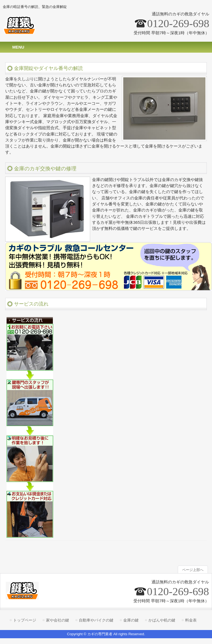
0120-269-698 (178, 23)
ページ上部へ (193, 570)
